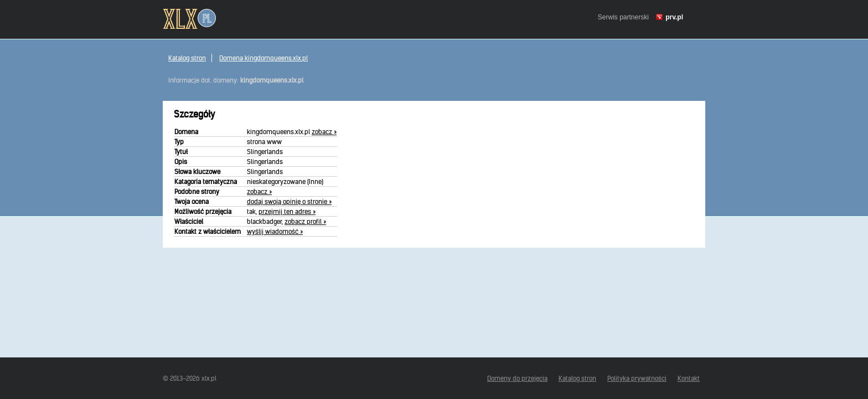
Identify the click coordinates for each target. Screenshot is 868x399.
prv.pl (674, 17)
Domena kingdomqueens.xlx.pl (263, 58)
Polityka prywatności (637, 378)
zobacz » (324, 132)
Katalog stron (187, 58)
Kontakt (689, 378)
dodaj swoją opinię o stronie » (289, 201)
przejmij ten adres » (287, 211)
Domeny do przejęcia (517, 378)
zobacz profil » (305, 221)
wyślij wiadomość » (275, 231)
